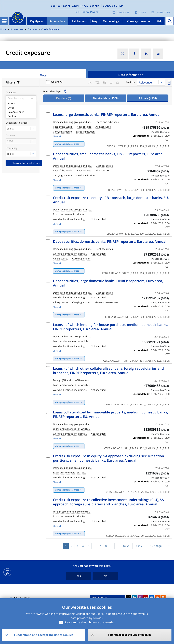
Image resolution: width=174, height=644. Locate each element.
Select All (57, 82)
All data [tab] (148, 98)
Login (142, 12)
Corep (21, 107)
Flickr (152, 598)
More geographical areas (67, 144)
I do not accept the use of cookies (130, 635)
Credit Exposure (50, 29)
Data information (131, 75)
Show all (57, 136)
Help (160, 21)
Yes (79, 576)
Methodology (111, 21)
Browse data (58, 21)
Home (3, 29)
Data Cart (123, 12)
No (106, 576)
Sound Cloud (157, 598)
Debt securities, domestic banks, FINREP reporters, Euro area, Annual (110, 241)
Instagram (140, 598)
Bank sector (21, 116)
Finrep (21, 103)
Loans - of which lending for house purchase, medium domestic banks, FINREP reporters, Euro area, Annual (110, 327)
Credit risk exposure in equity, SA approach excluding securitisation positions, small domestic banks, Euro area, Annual (109, 458)
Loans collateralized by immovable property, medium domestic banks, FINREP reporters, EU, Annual (110, 414)
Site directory (22, 598)
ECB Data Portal (87, 12)
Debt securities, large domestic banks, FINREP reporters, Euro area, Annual (108, 283)
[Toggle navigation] (4, 21)
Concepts (32, 29)
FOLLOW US (99, 598)
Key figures (37, 21)
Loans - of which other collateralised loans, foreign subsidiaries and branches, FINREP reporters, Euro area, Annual (108, 371)
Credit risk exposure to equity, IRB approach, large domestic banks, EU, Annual (111, 200)
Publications (79, 21)
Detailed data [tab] (106, 98)
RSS (163, 598)
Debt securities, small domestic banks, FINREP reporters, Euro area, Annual (108, 156)
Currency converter (139, 21)
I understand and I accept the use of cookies (44, 635)
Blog (95, 21)
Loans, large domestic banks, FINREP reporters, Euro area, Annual (107, 115)
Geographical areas (17, 123)
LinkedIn (134, 598)
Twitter (129, 598)
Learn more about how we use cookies (90, 622)
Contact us (163, 12)
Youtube (146, 598)
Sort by (130, 82)
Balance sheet (21, 111)
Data (43, 75)
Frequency (11, 148)
